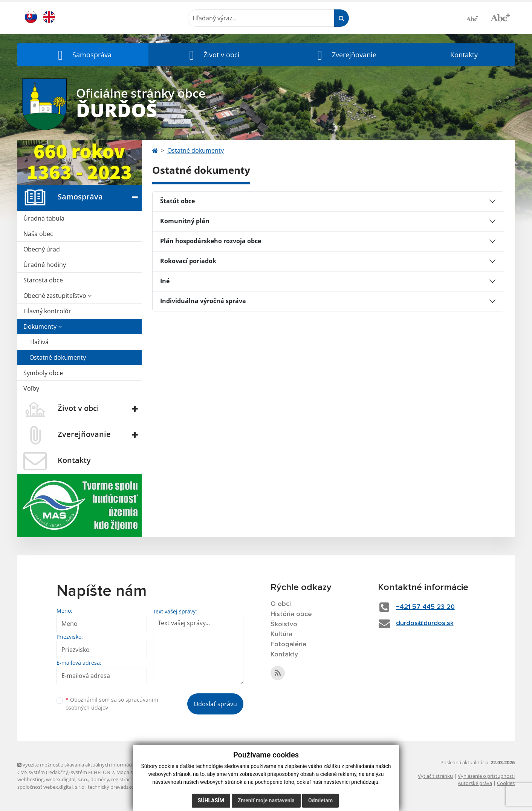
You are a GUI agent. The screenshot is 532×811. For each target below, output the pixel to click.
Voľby (31, 388)
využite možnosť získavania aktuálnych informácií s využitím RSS (92, 765)
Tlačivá (39, 342)
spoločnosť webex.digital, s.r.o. (51, 787)
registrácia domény (132, 779)
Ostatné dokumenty (58, 357)
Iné (165, 281)
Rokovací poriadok (188, 261)
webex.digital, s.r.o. (67, 779)
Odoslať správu (215, 704)
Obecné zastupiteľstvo (57, 296)
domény (100, 779)
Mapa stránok (132, 772)
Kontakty (464, 55)
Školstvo (284, 624)
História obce (291, 614)
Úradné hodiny (45, 265)
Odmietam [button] (320, 800)
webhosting (31, 779)
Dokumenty (43, 327)
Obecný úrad (42, 249)
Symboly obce (43, 373)
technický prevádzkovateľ (116, 787)
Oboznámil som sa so (112, 704)
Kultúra (281, 634)
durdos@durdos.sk (425, 623)
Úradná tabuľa (44, 218)
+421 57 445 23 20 (425, 607)
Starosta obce (43, 280)
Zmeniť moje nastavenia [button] (266, 800)
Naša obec (38, 234)
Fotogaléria (288, 644)
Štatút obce (177, 201)
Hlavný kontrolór (47, 311)
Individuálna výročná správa (203, 301)
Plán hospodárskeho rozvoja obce (211, 241)
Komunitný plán (185, 221)
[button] (83, 55)
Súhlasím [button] (211, 800)
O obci (281, 604)
